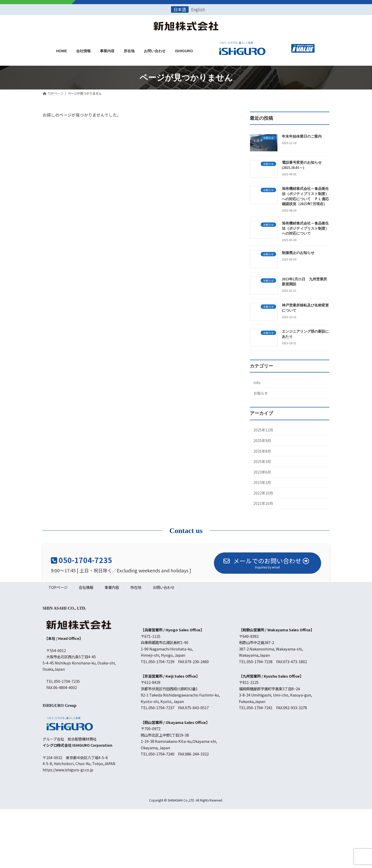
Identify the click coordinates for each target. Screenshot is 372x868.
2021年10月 (263, 504)
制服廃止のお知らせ (298, 253)
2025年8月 (262, 451)
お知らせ (261, 393)
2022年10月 (263, 493)
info (257, 383)
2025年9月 (262, 440)
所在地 (136, 588)
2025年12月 (263, 430)
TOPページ (58, 588)
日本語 (180, 9)
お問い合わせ (164, 588)
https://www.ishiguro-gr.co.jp (68, 770)
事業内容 (112, 588)
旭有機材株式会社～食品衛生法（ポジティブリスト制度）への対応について (305, 229)
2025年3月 (262, 462)
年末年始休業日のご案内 (302, 136)
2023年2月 (262, 483)
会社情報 (86, 588)
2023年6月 (262, 472)
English (198, 9)
